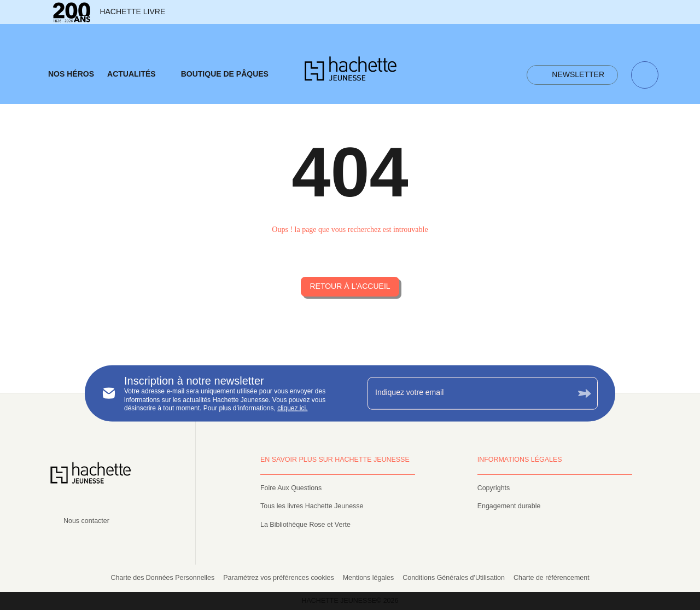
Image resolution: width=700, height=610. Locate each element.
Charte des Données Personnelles (162, 578)
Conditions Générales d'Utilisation (454, 578)
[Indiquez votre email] (469, 393)
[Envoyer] (585, 393)
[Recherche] (645, 75)
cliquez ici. (292, 408)
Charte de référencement (552, 578)
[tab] (71, 74)
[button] (572, 75)
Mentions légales (369, 578)
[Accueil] (351, 72)
